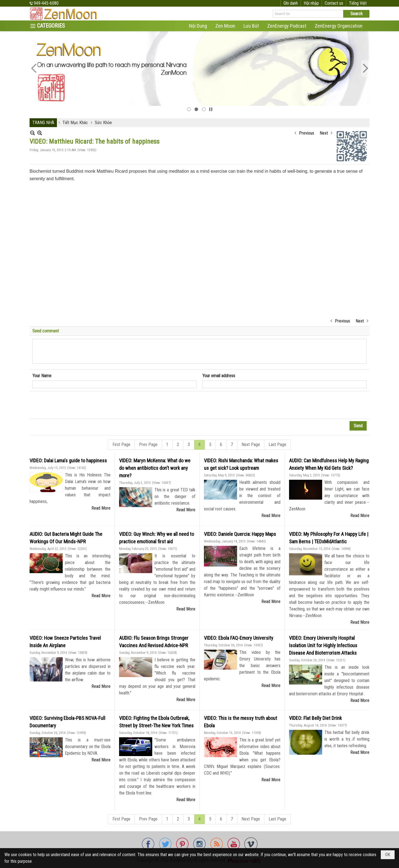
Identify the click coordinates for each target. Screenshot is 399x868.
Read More (101, 508)
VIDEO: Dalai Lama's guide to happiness (68, 461)
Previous (307, 133)
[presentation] (74, 405)
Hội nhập (311, 3)
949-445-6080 (46, 3)
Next (324, 133)
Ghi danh (291, 3)
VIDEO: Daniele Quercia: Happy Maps (240, 534)
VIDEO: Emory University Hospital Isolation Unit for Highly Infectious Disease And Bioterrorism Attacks (323, 645)
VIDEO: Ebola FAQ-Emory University (239, 638)
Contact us (334, 3)
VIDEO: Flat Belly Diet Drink (315, 718)
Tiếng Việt (358, 3)
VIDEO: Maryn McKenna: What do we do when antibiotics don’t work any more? (155, 468)
